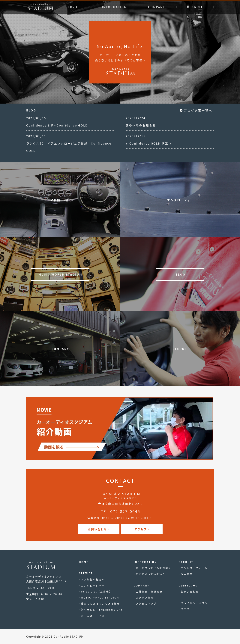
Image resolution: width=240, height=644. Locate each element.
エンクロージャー (93, 585)
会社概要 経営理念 (149, 591)
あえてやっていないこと (152, 574)
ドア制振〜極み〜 (93, 579)
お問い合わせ (190, 591)
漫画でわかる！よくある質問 (100, 603)
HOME (84, 562)
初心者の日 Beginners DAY (102, 610)
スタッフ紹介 (145, 597)
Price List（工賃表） (97, 591)
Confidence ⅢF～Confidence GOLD (57, 125)
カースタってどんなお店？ (154, 568)
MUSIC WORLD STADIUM (100, 597)
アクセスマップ (146, 603)
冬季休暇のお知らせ (141, 125)
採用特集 (187, 574)
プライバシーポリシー (196, 603)
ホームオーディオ (93, 616)
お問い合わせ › (99, 529)
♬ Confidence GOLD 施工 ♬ (149, 143)
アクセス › (142, 529)
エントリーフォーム (194, 568)
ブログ (185, 609)
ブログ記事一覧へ (198, 110)
